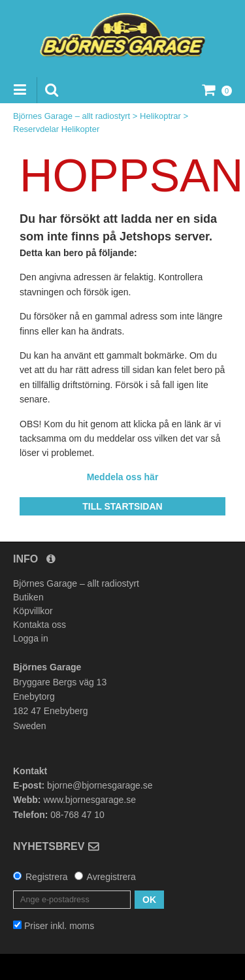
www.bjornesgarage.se (90, 800)
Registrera (47, 877)
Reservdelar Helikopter (56, 129)
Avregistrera (111, 877)
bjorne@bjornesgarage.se (100, 785)
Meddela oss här (123, 477)
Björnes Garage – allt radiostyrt (72, 116)
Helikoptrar (160, 116)
